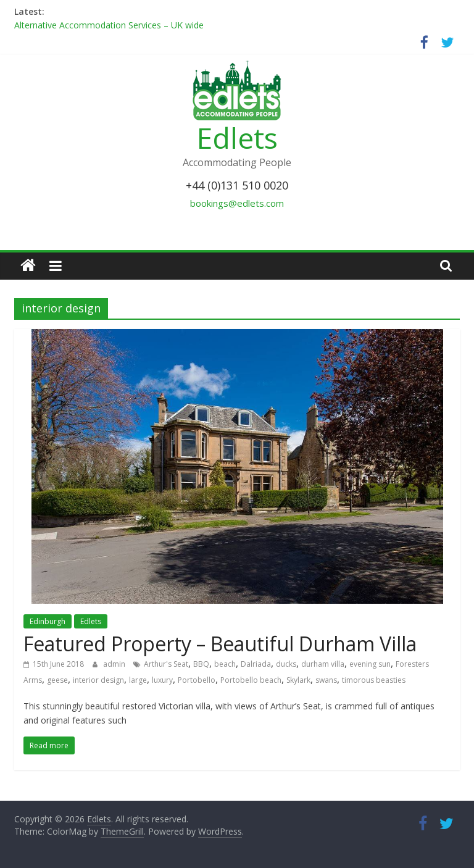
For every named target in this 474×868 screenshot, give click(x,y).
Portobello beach (251, 680)
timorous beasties (374, 680)
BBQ (201, 664)
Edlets (237, 138)
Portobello (197, 680)
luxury (162, 680)
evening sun (370, 664)
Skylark (298, 680)
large (138, 680)
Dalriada (256, 664)
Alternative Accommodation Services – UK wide (109, 25)
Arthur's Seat (166, 664)
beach (225, 664)
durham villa (323, 664)
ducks (286, 664)
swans (326, 680)
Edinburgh (48, 621)
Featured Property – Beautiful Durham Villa (220, 644)
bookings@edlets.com (237, 203)
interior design (98, 680)
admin (115, 664)
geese (57, 680)
